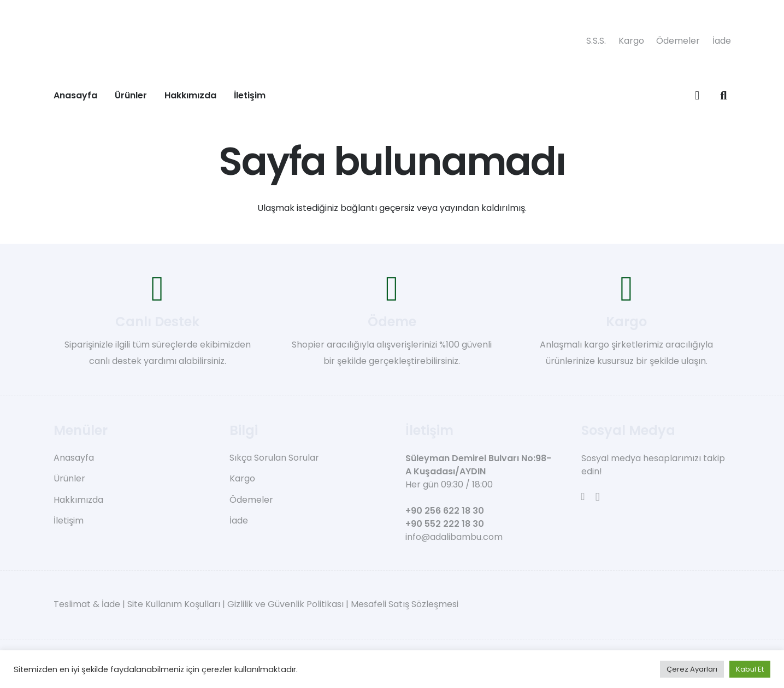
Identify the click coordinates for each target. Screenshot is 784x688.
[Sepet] (697, 96)
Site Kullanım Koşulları (174, 604)
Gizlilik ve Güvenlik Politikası (285, 604)
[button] (723, 96)
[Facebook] (583, 496)
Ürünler (69, 478)
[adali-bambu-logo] (316, 41)
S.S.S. (596, 41)
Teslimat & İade (87, 604)
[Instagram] (598, 497)
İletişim (69, 521)
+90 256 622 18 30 (445, 511)
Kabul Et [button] (750, 669)
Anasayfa (74, 458)
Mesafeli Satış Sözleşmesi (405, 604)
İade (722, 41)
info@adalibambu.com (454, 537)
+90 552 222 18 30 (445, 524)
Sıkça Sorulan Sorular (274, 458)
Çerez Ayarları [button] (692, 669)
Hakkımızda (78, 500)
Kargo (631, 41)
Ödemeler (678, 41)
